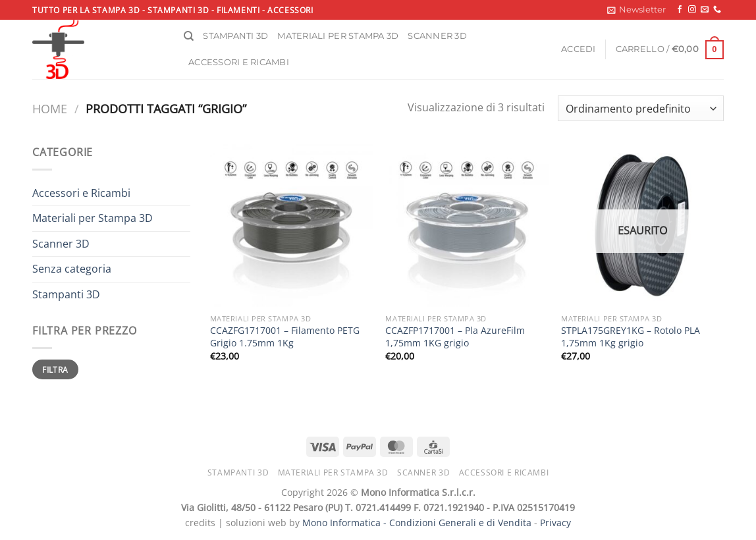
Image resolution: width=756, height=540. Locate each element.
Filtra (55, 369)
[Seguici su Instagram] (692, 10)
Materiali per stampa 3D (338, 36)
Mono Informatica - (346, 523)
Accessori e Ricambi (81, 193)
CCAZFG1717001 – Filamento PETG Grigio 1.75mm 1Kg (285, 337)
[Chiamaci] (717, 10)
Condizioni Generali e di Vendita (460, 523)
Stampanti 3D (235, 36)
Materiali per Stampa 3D (93, 218)
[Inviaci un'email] (705, 10)
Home (50, 108)
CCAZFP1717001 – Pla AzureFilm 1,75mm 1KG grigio (455, 337)
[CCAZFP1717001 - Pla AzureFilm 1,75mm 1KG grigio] (467, 226)
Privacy (555, 523)
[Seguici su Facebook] (680, 10)
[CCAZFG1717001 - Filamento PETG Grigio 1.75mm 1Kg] (291, 226)
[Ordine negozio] (641, 108)
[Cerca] (189, 36)
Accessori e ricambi (239, 62)
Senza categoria (72, 269)
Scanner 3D (437, 36)
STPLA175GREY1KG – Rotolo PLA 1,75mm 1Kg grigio (631, 337)
